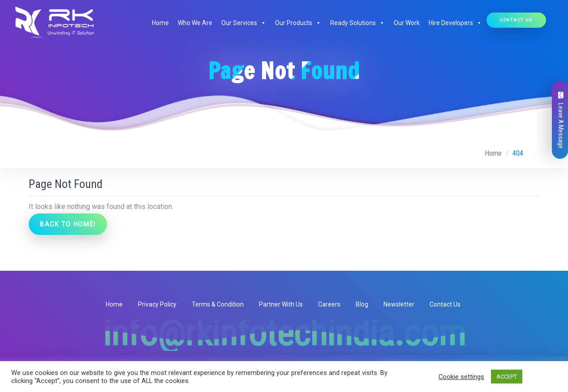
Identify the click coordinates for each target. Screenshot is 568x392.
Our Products (298, 23)
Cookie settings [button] (461, 377)
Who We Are (195, 23)
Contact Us (516, 20)
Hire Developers (455, 23)
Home (160, 23)
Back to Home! (68, 224)
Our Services (244, 23)
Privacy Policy (157, 304)
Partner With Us (281, 304)
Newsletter (399, 304)
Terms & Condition (218, 304)
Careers (329, 304)
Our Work (407, 23)
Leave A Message (561, 120)
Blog (362, 304)
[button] (262, 23)
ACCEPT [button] (507, 377)
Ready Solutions (357, 23)
